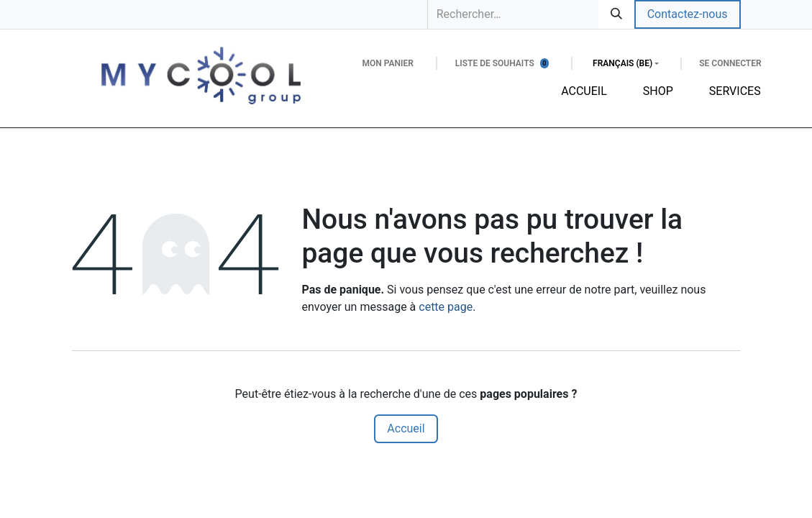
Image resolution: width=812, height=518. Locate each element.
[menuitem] (584, 91)
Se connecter (730, 63)
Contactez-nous (688, 14)
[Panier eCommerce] (387, 63)
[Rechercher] (616, 14)
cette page (446, 307)
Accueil (406, 428)
